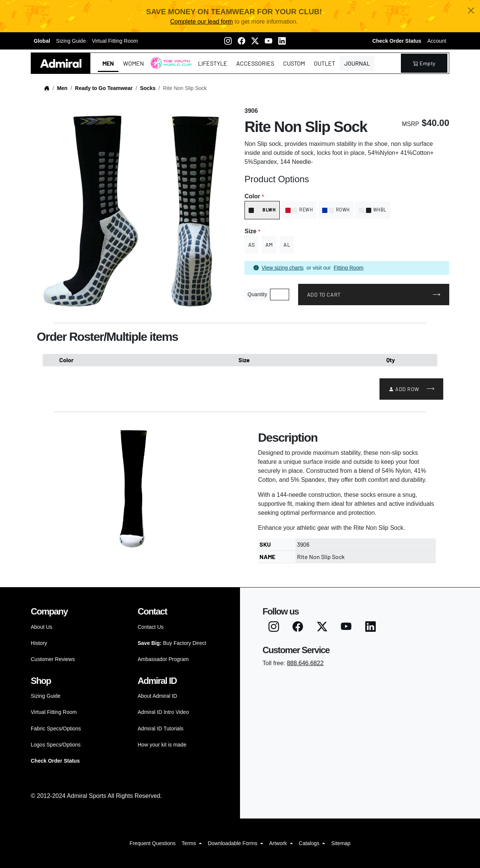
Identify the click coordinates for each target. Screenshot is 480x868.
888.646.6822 (305, 663)
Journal (357, 63)
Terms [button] (189, 843)
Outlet (325, 63)
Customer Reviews (53, 659)
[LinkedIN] (282, 41)
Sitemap (341, 843)
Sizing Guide (71, 41)
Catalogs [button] (310, 843)
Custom (294, 63)
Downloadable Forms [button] (233, 843)
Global (42, 41)
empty (424, 63)
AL (287, 245)
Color (254, 196)
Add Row (404, 389)
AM (269, 245)
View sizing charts (283, 268)
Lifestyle (213, 63)
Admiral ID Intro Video (163, 712)
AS (251, 245)
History (39, 643)
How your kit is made (162, 745)
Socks (148, 88)
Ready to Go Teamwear (104, 88)
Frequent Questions (152, 843)
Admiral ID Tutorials (160, 729)
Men (108, 63)
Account (437, 41)
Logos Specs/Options (56, 745)
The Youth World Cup (169, 68)
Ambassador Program (163, 659)
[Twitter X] (255, 41)
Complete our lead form (202, 22)
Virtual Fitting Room (115, 41)
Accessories (255, 63)
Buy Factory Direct (172, 643)
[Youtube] (268, 41)
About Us (42, 627)
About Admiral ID (157, 696)
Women (133, 63)
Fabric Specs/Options (56, 729)
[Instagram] (228, 41)
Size (252, 231)
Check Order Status (397, 41)
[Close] (471, 10)
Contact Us (151, 627)
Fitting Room (349, 268)
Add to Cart (324, 295)
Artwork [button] (279, 843)
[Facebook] (241, 41)
